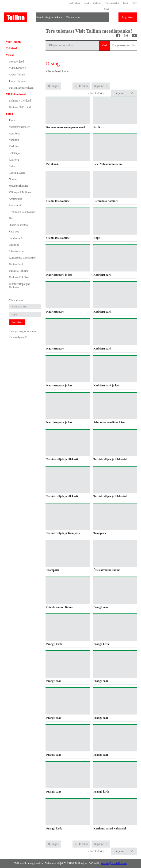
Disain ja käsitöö (18, 225)
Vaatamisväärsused (20, 127)
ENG (107, 9)
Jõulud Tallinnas (18, 81)
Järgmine (99, 86)
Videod (10, 55)
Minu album (73, 17)
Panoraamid (16, 205)
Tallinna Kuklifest (19, 277)
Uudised (97, 3)
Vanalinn (14, 140)
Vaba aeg (14, 232)
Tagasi (55, 86)
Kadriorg (14, 160)
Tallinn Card (16, 264)
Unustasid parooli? (18, 337)
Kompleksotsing (123, 45)
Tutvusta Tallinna (19, 271)
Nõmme (13, 179)
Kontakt (58, 17)
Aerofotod (15, 134)
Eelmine (84, 86)
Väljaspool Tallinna (20, 192)
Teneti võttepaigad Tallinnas (19, 286)
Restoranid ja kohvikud (22, 212)
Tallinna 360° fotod (20, 107)
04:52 (126, 3)
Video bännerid (18, 68)
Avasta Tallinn (17, 75)
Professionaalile (112, 3)
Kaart (86, 3)
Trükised (11, 48)
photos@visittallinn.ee (114, 863)
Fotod (10, 114)
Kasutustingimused (44, 17)
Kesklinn (14, 146)
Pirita (12, 166)
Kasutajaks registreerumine (22, 331)
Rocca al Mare (17, 173)
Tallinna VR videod (20, 101)
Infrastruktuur (17, 251)
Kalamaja (14, 153)
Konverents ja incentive (22, 258)
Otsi (105, 45)
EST (135, 3)
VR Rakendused (16, 94)
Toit (11, 218)
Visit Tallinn (74, 3)
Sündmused (15, 238)
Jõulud (13, 120)
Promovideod (17, 62)
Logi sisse (128, 17)
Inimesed (14, 245)
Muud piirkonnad (19, 186)
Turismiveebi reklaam (21, 88)
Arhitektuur (15, 199)
